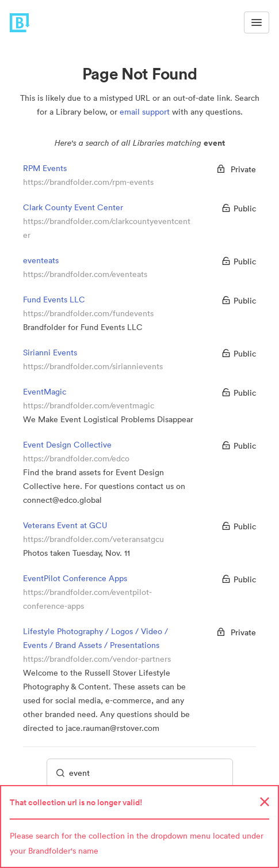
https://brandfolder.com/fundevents (88, 313)
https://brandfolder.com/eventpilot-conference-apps (87, 599)
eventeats (41, 260)
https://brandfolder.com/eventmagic (89, 405)
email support (145, 112)
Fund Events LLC (54, 300)
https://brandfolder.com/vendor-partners (97, 659)
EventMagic (45, 392)
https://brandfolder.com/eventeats (85, 274)
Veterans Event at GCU (65, 525)
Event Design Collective (67, 445)
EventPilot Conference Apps (75, 578)
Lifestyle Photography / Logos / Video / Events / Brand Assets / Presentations (95, 638)
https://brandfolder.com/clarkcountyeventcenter (107, 228)
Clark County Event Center (73, 207)
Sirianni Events (50, 352)
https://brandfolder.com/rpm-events (88, 182)
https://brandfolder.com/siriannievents (93, 366)
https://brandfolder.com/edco (76, 458)
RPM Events (45, 168)
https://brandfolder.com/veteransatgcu (93, 539)
